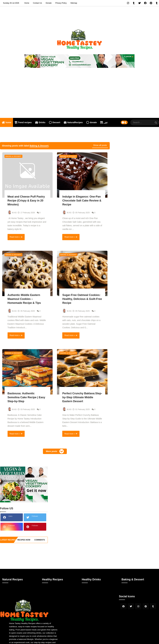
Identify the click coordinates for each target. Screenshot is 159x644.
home (6, 122)
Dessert (55, 122)
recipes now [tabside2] (24, 540)
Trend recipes (23, 122)
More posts (52, 451)
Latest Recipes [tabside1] (8, 540)
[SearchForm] (156, 123)
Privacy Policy (61, 3)
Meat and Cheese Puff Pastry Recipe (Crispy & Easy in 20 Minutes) (26, 201)
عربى (104, 122)
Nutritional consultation (14, 131)
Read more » (15, 237)
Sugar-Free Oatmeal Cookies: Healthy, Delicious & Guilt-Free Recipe (82, 299)
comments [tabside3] (40, 540)
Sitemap (74, 3)
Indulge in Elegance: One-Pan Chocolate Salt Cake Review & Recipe (82, 201)
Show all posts (100, 145)
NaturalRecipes (73, 122)
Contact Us (37, 3)
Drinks (40, 122)
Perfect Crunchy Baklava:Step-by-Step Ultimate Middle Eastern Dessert (82, 397)
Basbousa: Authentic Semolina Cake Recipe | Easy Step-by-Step (26, 397)
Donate (49, 3)
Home (27, 3)
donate (92, 122)
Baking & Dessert (14, 156)
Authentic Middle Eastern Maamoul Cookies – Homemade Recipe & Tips (24, 299)
